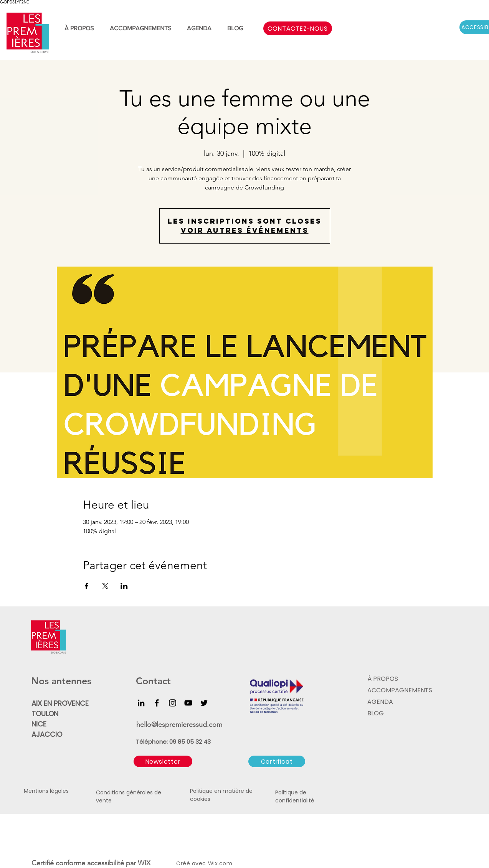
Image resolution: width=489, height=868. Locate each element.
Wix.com (220, 863)
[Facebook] (157, 703)
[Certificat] (277, 761)
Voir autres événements (245, 230)
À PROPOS (383, 679)
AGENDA (380, 702)
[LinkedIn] (141, 703)
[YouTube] (188, 703)
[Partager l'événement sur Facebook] (87, 586)
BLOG (376, 713)
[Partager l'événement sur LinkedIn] (124, 586)
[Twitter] (204, 703)
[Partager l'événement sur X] (105, 586)
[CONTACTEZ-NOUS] (298, 28)
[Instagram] (173, 703)
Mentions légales (46, 791)
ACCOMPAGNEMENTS (399, 690)
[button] (163, 761)
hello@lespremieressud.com (179, 725)
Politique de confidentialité (295, 796)
